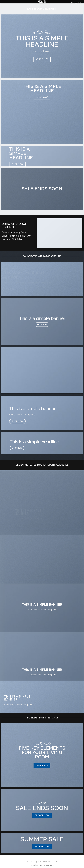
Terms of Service (45, 862)
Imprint (55, 862)
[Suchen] (72, 3)
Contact (29, 862)
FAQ (35, 862)
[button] (78, 3)
